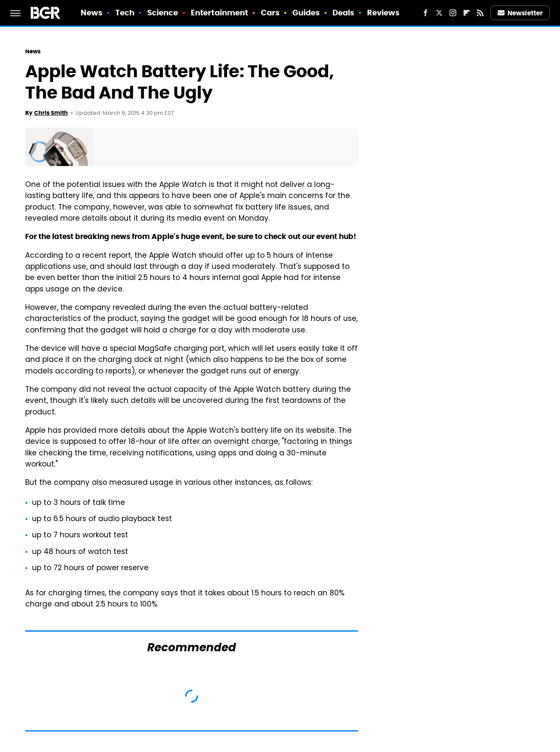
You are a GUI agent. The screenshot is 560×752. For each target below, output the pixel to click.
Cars (270, 13)
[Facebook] (426, 13)
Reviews (384, 13)
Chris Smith (51, 113)
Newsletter (520, 13)
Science (163, 13)
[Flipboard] (467, 13)
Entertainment (219, 13)
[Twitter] (439, 13)
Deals (344, 13)
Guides (306, 13)
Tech (125, 13)
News (92, 13)
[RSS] (480, 13)
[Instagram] (453, 13)
